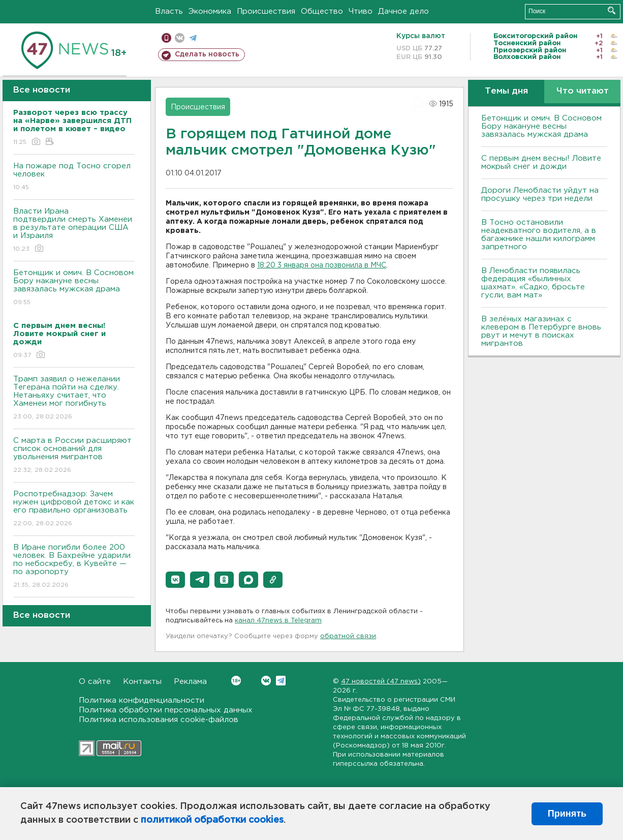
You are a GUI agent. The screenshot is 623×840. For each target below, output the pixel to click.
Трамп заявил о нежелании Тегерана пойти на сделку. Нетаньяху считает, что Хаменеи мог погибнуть (74, 398)
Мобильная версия (166, 38)
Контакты (142, 682)
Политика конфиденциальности (142, 700)
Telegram (281, 681)
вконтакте (180, 38)
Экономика (210, 11)
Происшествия (266, 11)
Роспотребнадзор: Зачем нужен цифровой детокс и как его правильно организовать (74, 509)
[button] (175, 580)
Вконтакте (236, 681)
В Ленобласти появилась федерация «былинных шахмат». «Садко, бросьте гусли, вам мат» (533, 283)
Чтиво (361, 11)
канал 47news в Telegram (278, 621)
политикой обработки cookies (212, 820)
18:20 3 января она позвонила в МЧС (322, 265)
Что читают (583, 91)
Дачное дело (403, 11)
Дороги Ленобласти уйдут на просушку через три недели (540, 194)
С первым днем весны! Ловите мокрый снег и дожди (541, 162)
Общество (322, 11)
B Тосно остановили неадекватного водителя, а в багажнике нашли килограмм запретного (539, 235)
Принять (567, 814)
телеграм (193, 38)
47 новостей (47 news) (381, 682)
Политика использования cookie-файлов (159, 720)
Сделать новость (207, 54)
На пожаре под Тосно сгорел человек (74, 177)
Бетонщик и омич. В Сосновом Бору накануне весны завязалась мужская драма (74, 288)
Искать (612, 10)
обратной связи (348, 636)
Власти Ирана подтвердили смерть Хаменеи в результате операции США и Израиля (74, 231)
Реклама (190, 682)
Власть (169, 11)
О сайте (95, 682)
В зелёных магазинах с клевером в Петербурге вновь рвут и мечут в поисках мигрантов (541, 331)
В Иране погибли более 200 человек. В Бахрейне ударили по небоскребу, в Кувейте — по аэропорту (74, 567)
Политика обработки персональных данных (166, 710)
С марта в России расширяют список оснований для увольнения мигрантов (74, 456)
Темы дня (506, 91)
